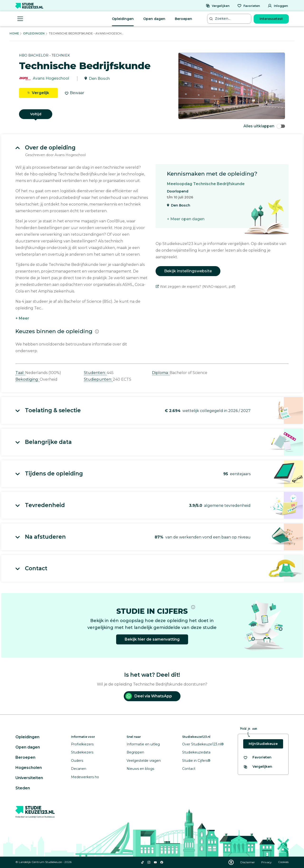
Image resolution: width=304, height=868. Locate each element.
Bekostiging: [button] (28, 379)
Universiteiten (29, 778)
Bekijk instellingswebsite (188, 271)
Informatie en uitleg (143, 744)
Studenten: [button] (95, 373)
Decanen (79, 769)
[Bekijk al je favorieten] (257, 757)
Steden (23, 788)
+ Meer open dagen (186, 219)
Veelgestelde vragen (144, 761)
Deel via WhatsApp (149, 696)
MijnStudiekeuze (263, 744)
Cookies (283, 862)
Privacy (267, 862)
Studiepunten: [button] (98, 379)
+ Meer (22, 318)
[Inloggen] (278, 6)
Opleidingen (123, 19)
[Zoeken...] (230, 19)
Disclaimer (248, 862)
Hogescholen (29, 768)
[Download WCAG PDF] (231, 862)
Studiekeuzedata (196, 752)
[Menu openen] (20, 19)
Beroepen (183, 19)
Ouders (77, 761)
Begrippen (135, 752)
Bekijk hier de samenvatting (152, 639)
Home (14, 33)
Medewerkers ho (85, 777)
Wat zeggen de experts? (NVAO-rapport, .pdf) (195, 287)
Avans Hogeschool (51, 79)
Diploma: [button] (161, 373)
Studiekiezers (82, 752)
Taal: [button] (20, 373)
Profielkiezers (82, 744)
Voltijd (36, 114)
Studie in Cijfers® (196, 761)
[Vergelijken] (218, 6)
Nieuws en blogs (140, 769)
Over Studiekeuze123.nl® (203, 744)
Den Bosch (99, 79)
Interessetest (271, 19)
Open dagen (154, 19)
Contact (189, 769)
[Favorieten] (249, 6)
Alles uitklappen (264, 126)
